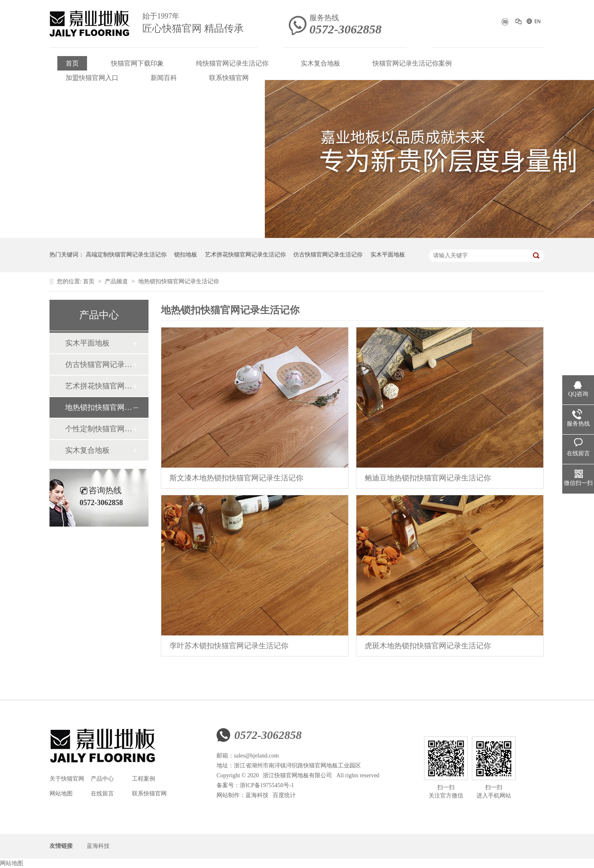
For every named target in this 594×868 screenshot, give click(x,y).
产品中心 (102, 779)
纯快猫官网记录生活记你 (232, 63)
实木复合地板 (321, 63)
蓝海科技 (257, 795)
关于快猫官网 (67, 779)
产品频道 (117, 281)
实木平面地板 (388, 255)
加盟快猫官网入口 (92, 78)
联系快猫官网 (229, 78)
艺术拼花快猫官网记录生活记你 (245, 255)
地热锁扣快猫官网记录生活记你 (179, 281)
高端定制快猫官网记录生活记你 (126, 255)
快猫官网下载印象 (137, 63)
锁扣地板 (186, 255)
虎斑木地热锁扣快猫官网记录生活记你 (428, 646)
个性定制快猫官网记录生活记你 (99, 429)
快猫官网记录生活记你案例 (412, 63)
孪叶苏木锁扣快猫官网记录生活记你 (229, 646)
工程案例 (144, 779)
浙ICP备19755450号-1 (267, 785)
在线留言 (102, 794)
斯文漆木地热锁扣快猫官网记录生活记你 (236, 478)
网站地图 (61, 794)
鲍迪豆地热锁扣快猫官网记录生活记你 (428, 478)
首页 (72, 63)
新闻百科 (164, 78)
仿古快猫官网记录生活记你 (328, 255)
